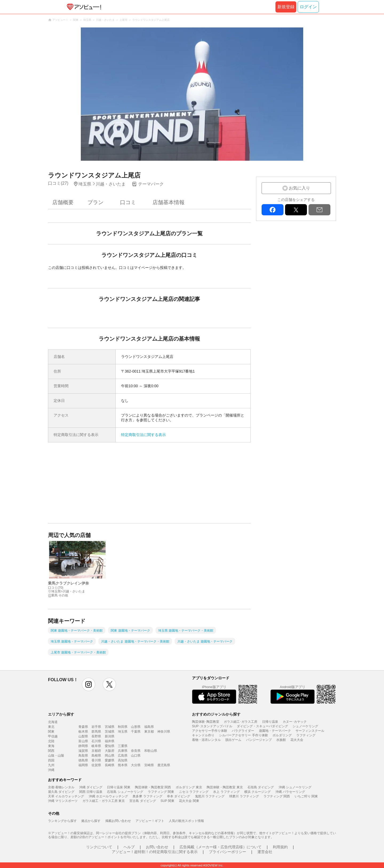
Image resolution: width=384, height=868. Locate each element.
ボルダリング (282, 735)
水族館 (281, 740)
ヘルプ (129, 847)
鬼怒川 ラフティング (210, 796)
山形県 (136, 727)
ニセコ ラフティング (194, 792)
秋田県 (123, 727)
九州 (51, 765)
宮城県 (110, 727)
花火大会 (297, 740)
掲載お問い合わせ (118, 821)
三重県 (123, 746)
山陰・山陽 (56, 756)
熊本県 (123, 765)
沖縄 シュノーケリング (295, 787)
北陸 (51, 741)
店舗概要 (63, 202)
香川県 (96, 760)
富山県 (83, 741)
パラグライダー (243, 731)
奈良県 (136, 751)
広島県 (123, 756)
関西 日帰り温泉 (91, 792)
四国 (51, 760)
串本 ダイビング (179, 796)
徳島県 (83, 760)
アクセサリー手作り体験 (210, 731)
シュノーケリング (305, 726)
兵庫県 (123, 751)
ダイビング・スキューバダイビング (262, 726)
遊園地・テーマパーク (275, 731)
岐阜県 (96, 746)
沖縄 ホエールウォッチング (108, 796)
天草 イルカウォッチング (66, 796)
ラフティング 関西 (277, 796)
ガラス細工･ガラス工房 (241, 722)
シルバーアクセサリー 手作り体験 (243, 735)
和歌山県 (151, 751)
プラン (95, 202)
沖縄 (51, 770)
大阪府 (110, 751)
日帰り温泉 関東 (119, 787)
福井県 (110, 741)
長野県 (96, 736)
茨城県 (110, 732)
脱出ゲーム (233, 740)
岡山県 (110, 756)
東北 (51, 727)
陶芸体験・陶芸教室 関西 (153, 787)
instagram (89, 684)
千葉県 (136, 732)
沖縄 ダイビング (91, 787)
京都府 (96, 751)
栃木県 (83, 732)
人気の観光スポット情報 (186, 821)
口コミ (128, 202)
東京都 (149, 732)
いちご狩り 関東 (306, 796)
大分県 (136, 765)
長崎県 (110, 765)
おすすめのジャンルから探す (216, 714)
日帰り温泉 (270, 722)
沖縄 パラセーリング (290, 792)
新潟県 (110, 736)
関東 (51, 732)
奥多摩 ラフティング (147, 796)
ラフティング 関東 (161, 792)
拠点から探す (91, 821)
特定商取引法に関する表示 (143, 435)
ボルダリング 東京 (189, 787)
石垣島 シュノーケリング (125, 792)
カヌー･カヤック (295, 722)
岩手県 (96, 727)
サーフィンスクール (310, 731)
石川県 (96, 741)
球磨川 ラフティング (244, 796)
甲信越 (53, 736)
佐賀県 (96, 765)
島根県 (96, 756)
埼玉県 (123, 732)
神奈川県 (164, 732)
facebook (273, 210)
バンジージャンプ (259, 740)
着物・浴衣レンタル (206, 740)
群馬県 (96, 732)
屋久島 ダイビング (61, 792)
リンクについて (99, 847)
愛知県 (110, 746)
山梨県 (83, 736)
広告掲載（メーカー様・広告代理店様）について (221, 847)
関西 (51, 751)
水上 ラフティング (226, 792)
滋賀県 (83, 751)
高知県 (123, 760)
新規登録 (286, 7)
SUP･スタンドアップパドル (212, 726)
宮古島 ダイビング (143, 801)
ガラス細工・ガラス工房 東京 (104, 801)
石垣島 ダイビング (261, 787)
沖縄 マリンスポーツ (63, 801)
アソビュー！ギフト (150, 821)
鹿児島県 (164, 765)
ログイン (308, 7)
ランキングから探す (62, 821)
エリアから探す (61, 714)
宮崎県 (149, 765)
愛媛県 (110, 760)
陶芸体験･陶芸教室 (206, 722)
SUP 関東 (167, 801)
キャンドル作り (203, 735)
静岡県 (83, 746)
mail (319, 210)
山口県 (136, 756)
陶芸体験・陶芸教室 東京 (225, 787)
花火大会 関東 (189, 801)
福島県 (149, 727)
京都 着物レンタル (61, 787)
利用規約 (280, 847)
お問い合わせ (157, 847)
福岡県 (83, 765)
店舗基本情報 (169, 202)
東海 (51, 746)
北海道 (53, 722)
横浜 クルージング (257, 792)
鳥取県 (83, 756)
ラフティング (306, 735)
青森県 (83, 727)
